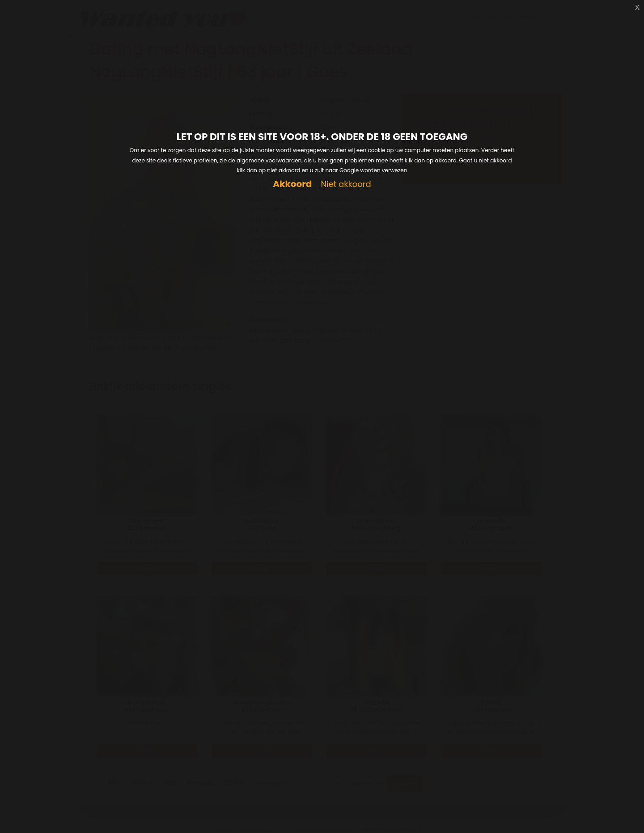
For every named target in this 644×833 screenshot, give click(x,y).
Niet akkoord (346, 185)
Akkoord (292, 184)
